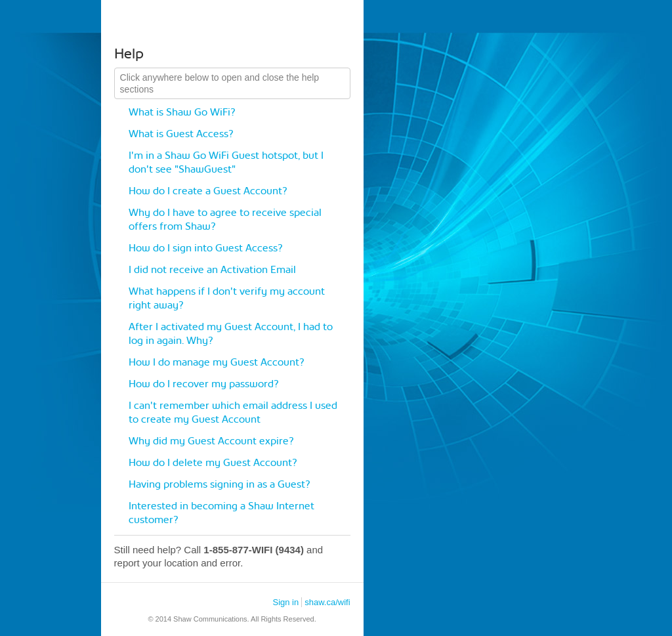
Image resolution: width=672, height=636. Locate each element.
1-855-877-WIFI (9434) (254, 550)
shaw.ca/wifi (327, 602)
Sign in (285, 602)
